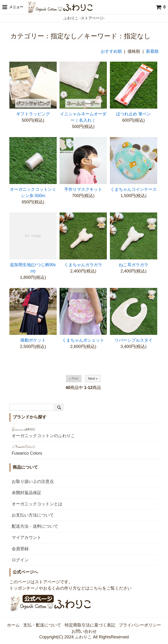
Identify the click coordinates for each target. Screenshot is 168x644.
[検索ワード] (32, 407)
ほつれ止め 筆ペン (133, 114)
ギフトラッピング (33, 114)
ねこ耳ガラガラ (134, 265)
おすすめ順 (111, 51)
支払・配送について (42, 625)
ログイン (20, 560)
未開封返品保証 (26, 493)
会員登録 (20, 549)
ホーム (13, 625)
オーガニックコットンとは (37, 504)
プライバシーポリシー (140, 625)
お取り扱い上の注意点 (33, 481)
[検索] (59, 407)
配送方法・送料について (35, 526)
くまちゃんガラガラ (83, 265)
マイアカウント (26, 538)
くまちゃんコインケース (134, 189)
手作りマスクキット (83, 189)
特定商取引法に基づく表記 (90, 625)
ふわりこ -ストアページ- (84, 18)
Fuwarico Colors (27, 450)
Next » (93, 379)
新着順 (152, 51)
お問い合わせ (84, 631)
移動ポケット (33, 340)
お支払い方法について (33, 515)
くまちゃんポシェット (83, 340)
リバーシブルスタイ (134, 340)
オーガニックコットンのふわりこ (43, 432)
